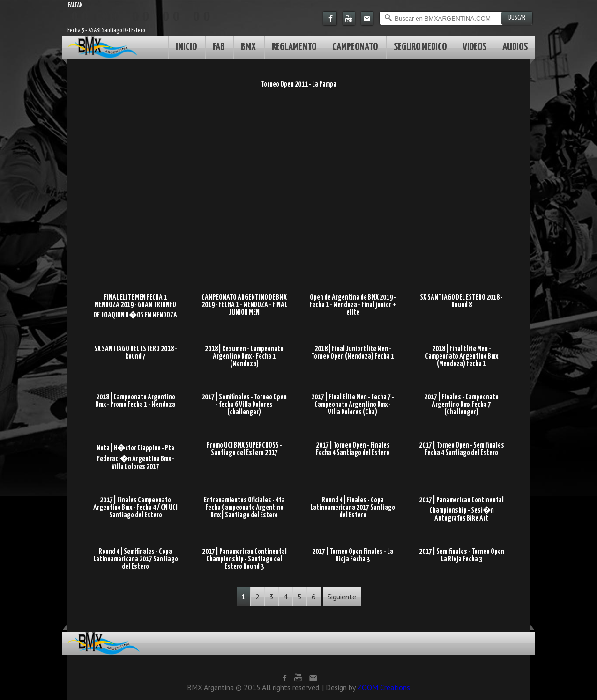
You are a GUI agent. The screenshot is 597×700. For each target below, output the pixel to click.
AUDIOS (515, 47)
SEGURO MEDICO (420, 47)
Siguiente (342, 597)
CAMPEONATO (355, 47)
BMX (248, 47)
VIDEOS (474, 47)
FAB (219, 47)
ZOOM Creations (384, 687)
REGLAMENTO (294, 47)
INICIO (186, 47)
